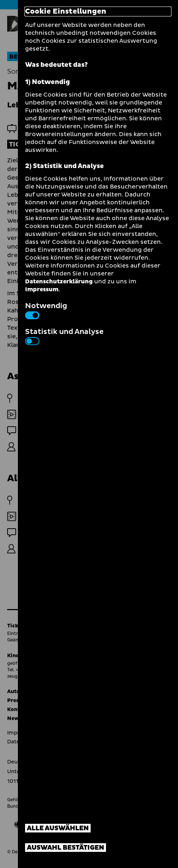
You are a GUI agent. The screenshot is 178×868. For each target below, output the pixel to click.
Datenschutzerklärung (59, 282)
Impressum (42, 289)
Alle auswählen (58, 828)
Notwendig (46, 310)
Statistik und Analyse (64, 336)
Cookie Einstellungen (66, 11)
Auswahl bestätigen (66, 848)
